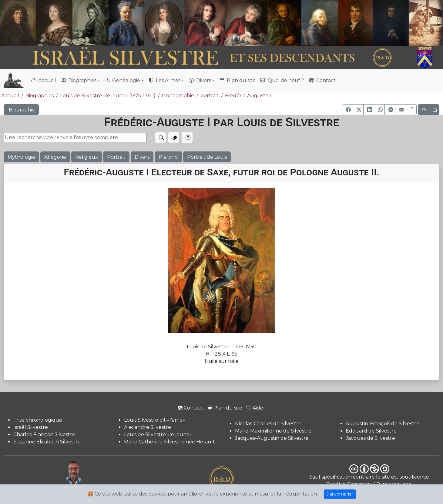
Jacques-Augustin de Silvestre (272, 438)
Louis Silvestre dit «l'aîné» (154, 420)
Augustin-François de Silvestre (383, 424)
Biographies (40, 96)
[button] (347, 110)
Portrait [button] (116, 157)
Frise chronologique (38, 420)
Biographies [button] (79, 80)
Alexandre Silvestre (148, 427)
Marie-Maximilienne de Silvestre (273, 431)
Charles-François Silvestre (44, 434)
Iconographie (178, 96)
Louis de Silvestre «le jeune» (158, 434)
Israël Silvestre (31, 427)
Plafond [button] (168, 157)
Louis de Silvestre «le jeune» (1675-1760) (108, 96)
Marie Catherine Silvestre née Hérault (169, 442)
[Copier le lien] (411, 110)
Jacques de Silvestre (370, 438)
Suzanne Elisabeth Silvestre (47, 442)
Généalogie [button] (122, 80)
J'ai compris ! (340, 494)
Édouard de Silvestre (371, 431)
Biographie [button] (21, 110)
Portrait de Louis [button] (207, 157)
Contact (322, 80)
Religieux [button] (87, 157)
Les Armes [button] (164, 80)
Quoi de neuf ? (282, 80)
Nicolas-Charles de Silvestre (268, 424)
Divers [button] (200, 80)
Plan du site (238, 80)
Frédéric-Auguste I (248, 96)
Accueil (44, 80)
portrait (210, 96)
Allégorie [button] (55, 157)
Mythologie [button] (21, 157)
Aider (256, 408)
